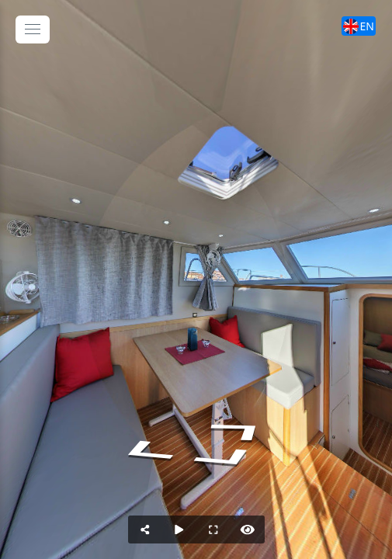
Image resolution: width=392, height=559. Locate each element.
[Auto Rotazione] (179, 529)
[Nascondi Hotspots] (248, 529)
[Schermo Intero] (213, 529)
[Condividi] (145, 529)
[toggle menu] (33, 30)
